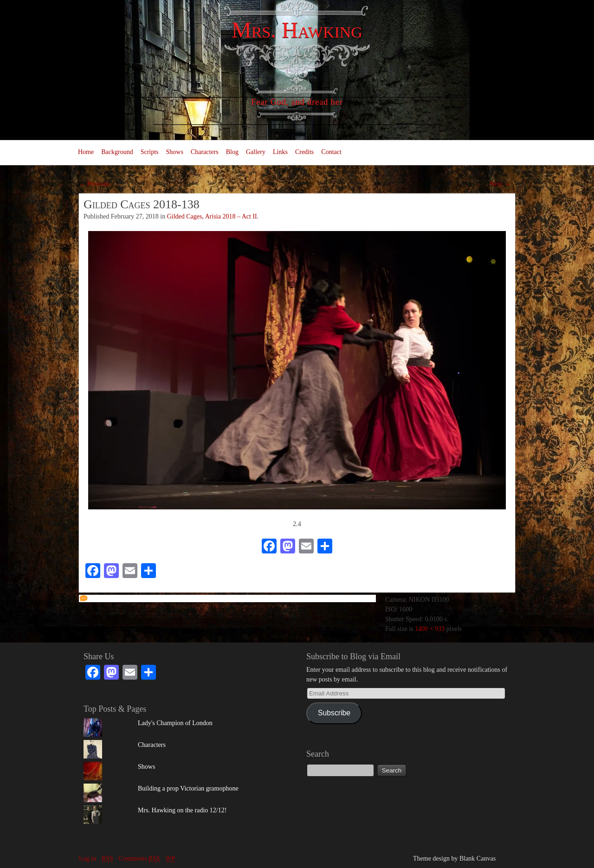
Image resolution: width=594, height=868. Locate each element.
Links (280, 152)
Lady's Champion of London (175, 723)
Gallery (256, 152)
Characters (205, 152)
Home (86, 152)
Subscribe (334, 713)
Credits (304, 152)
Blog (232, 152)
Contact (331, 152)
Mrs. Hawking (297, 30)
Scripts (150, 152)
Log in (87, 858)
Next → (500, 184)
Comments (139, 858)
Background (117, 152)
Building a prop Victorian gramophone (188, 788)
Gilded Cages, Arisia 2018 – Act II (212, 216)
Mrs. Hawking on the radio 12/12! (182, 810)
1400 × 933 (430, 629)
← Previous (94, 184)
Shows (175, 152)
